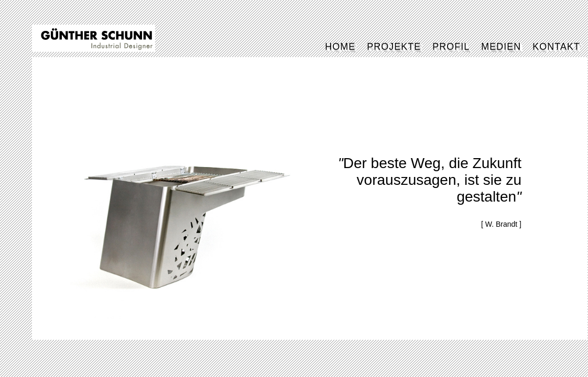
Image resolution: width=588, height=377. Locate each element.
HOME (340, 47)
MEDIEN (501, 47)
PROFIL (451, 47)
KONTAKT (556, 47)
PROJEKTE (394, 47)
